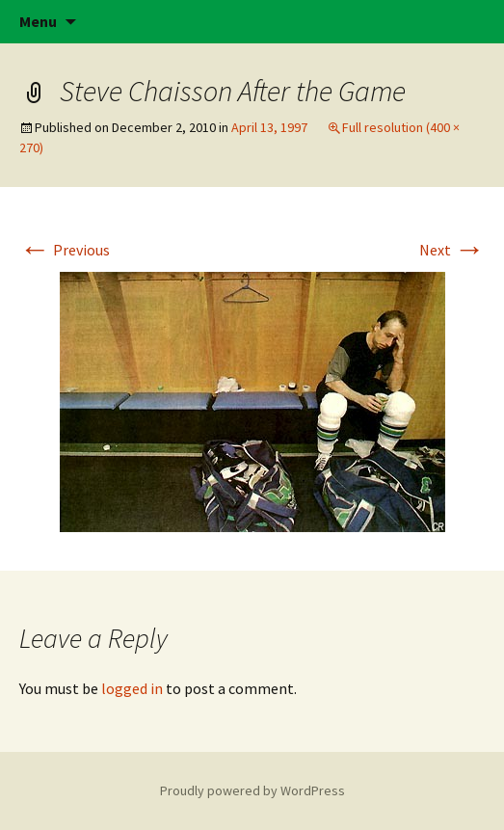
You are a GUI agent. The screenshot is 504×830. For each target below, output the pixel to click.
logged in (132, 688)
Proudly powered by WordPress (252, 790)
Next (452, 250)
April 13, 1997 (269, 127)
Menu (38, 21)
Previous (65, 250)
